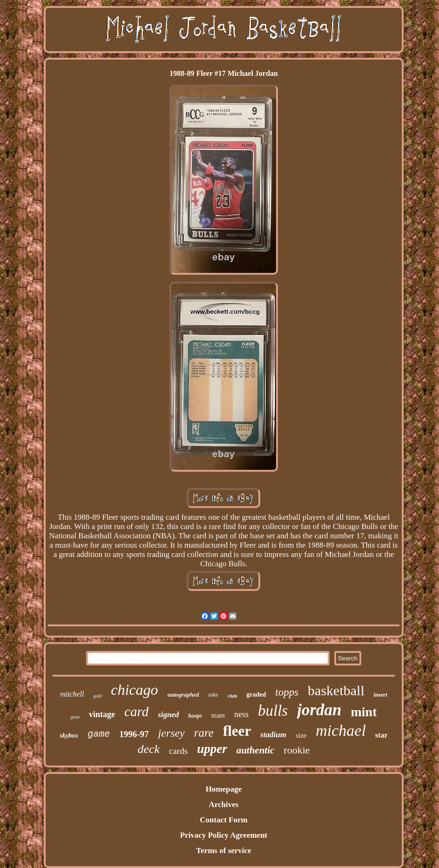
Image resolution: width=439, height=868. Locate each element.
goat (75, 717)
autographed (183, 695)
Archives (224, 804)
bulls (273, 711)
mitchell (72, 694)
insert (381, 695)
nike (213, 695)
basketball (336, 690)
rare (204, 733)
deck (149, 749)
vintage (102, 714)
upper (212, 749)
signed (168, 715)
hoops (195, 716)
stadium (273, 735)
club (232, 696)
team (218, 715)
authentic (256, 750)
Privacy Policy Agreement (224, 835)
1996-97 (134, 734)
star (382, 735)
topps (287, 692)
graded (256, 695)
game (99, 734)
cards (178, 751)
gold (97, 696)
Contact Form (223, 820)
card (136, 712)
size (301, 735)
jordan (319, 710)
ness (241, 714)
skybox (69, 736)
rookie (297, 750)
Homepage (224, 789)
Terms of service (223, 851)
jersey (171, 733)
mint (364, 712)
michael (341, 730)
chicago (134, 690)
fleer (237, 731)
